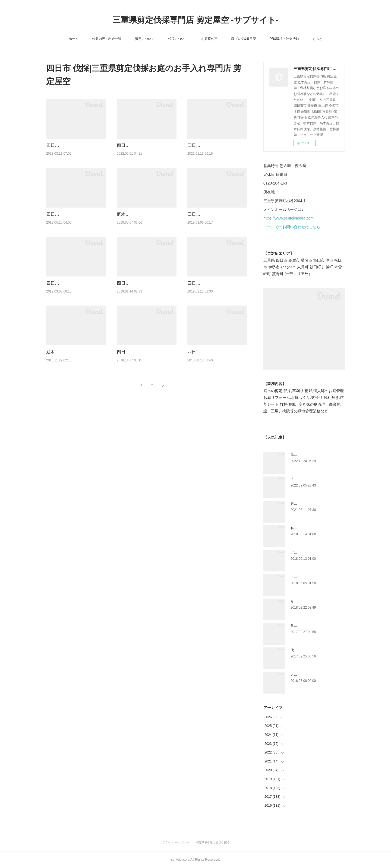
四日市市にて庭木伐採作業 (143, 297)
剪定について (145, 39)
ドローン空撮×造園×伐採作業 (312, 577)
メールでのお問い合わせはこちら (292, 227)
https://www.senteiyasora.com (288, 218)
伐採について (178, 39)
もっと (317, 39)
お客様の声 (209, 39)
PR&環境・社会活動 (284, 39)
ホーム (74, 39)
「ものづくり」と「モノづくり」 (315, 479)
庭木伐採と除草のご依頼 (141, 221)
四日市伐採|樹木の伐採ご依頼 (216, 145)
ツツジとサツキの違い (307, 552)
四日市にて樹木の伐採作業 (143, 373)
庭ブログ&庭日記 (244, 39)
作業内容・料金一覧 (107, 39)
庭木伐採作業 (59, 373)
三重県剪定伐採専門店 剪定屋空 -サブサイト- (195, 20)
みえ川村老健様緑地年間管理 (312, 601)
